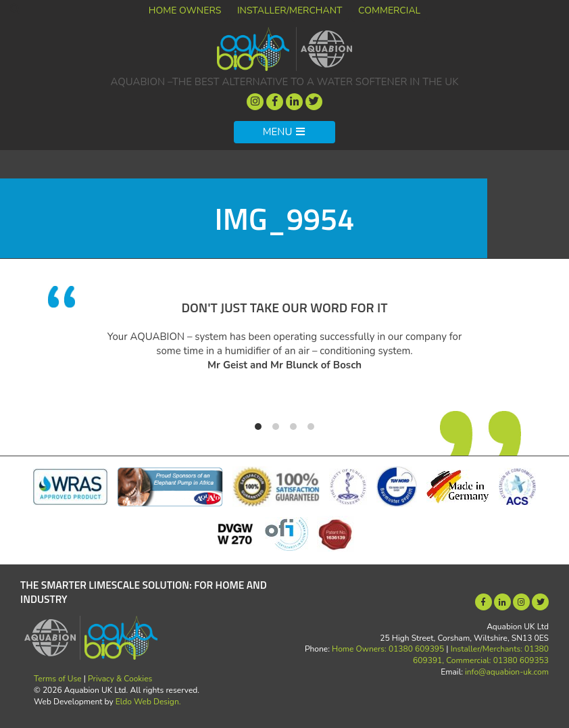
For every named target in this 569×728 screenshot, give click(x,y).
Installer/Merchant (290, 10)
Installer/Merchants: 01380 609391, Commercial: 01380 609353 (481, 655)
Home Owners (185, 10)
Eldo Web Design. (148, 702)
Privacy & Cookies (120, 679)
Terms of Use (58, 679)
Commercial (389, 10)
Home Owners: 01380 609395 (388, 649)
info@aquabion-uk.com (507, 672)
